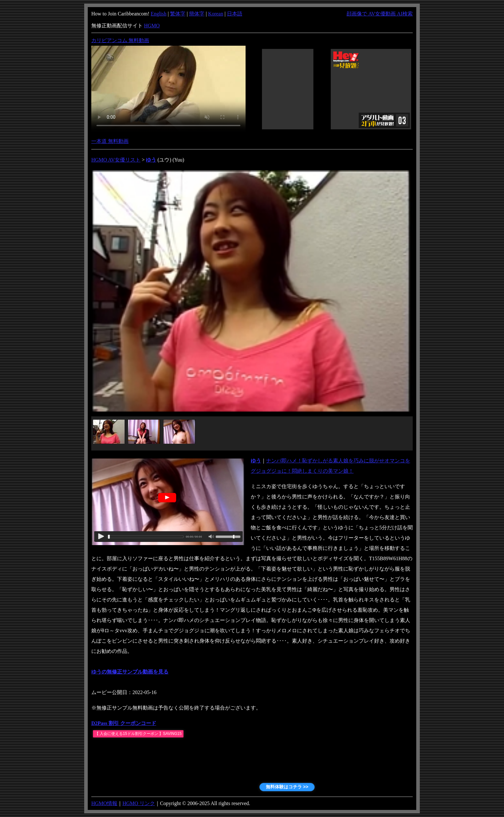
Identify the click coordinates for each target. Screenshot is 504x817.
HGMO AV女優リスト (116, 160)
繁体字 (178, 14)
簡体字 (197, 14)
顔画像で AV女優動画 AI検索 (380, 14)
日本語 (235, 14)
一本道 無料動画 (110, 141)
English (159, 14)
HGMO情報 (104, 803)
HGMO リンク (139, 803)
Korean (216, 14)
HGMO (152, 26)
